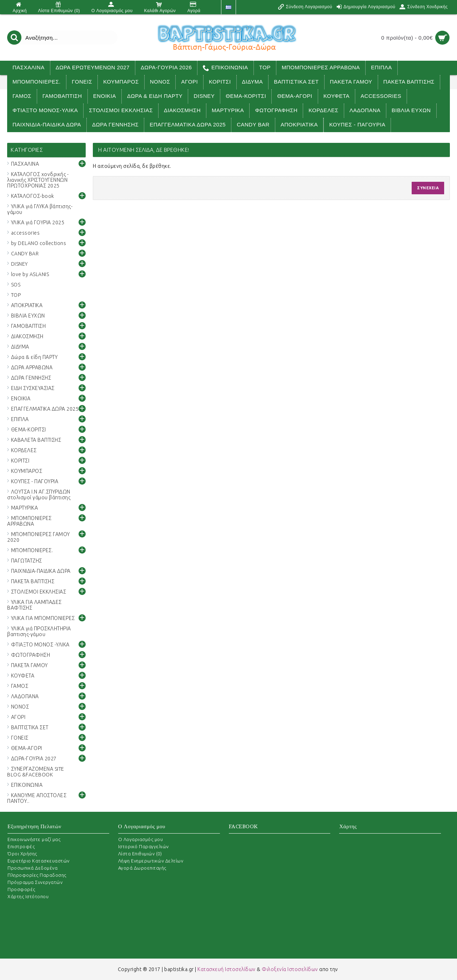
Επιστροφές (21, 846)
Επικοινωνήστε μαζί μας (34, 839)
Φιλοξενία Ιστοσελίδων (290, 969)
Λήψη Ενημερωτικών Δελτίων (151, 861)
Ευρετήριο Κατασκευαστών (39, 861)
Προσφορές (21, 889)
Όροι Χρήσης (22, 854)
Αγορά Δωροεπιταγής (142, 868)
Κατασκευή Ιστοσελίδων (227, 969)
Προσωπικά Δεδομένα (32, 868)
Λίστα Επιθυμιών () (140, 854)
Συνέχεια (428, 188)
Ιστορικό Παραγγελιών (144, 846)
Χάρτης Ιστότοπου (28, 896)
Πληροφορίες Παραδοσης (37, 875)
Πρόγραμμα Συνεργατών (35, 882)
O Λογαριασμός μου (141, 839)
